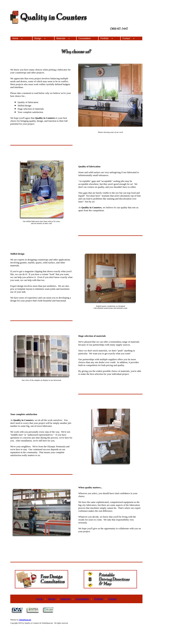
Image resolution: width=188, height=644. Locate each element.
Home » (17, 38)
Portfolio (99, 599)
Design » (40, 38)
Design (52, 599)
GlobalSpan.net (25, 620)
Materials (66, 599)
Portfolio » (107, 38)
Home (40, 599)
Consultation (85, 38)
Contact (112, 599)
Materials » (63, 38)
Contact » (128, 38)
